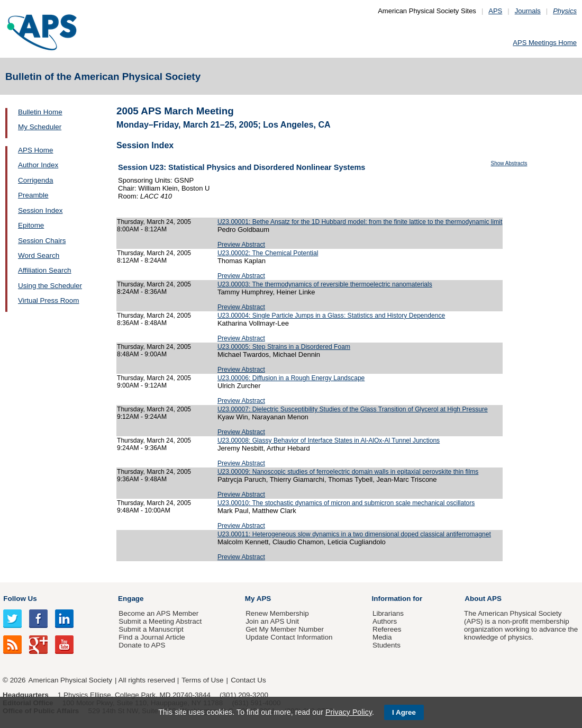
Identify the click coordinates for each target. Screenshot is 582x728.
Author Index (38, 165)
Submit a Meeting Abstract (160, 621)
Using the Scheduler (50, 286)
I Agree (404, 712)
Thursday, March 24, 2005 (154, 222)
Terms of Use (202, 680)
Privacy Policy (349, 712)
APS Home (35, 150)
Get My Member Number (285, 629)
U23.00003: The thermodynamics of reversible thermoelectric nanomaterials (325, 284)
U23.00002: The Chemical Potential (268, 253)
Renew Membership (277, 613)
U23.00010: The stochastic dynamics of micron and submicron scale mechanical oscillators (346, 503)
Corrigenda (35, 180)
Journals (528, 11)
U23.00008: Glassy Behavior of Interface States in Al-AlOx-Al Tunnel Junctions (329, 441)
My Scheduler (40, 127)
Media (382, 637)
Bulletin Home (40, 112)
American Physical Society (70, 680)
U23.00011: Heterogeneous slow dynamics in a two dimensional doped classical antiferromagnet (354, 534)
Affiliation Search (45, 270)
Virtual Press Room (49, 300)
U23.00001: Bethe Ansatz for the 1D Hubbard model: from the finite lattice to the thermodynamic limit (360, 222)
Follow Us (20, 599)
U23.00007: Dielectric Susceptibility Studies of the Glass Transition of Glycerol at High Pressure (353, 409)
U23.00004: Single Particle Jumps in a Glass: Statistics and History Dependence (331, 316)
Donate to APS (142, 645)
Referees (387, 629)
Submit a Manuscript (151, 629)
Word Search (39, 255)
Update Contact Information (289, 637)
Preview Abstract (241, 245)
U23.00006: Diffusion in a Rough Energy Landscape (291, 378)
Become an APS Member (158, 613)
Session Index (40, 210)
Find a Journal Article (152, 637)
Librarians (388, 613)
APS (495, 11)
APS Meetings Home (545, 43)
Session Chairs (42, 241)
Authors (385, 621)
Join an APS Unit (272, 621)
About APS (483, 599)
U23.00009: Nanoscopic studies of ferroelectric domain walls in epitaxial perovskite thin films (348, 472)
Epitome (31, 225)
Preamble (33, 195)
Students (387, 645)
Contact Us (248, 680)
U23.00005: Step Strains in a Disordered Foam (284, 347)
